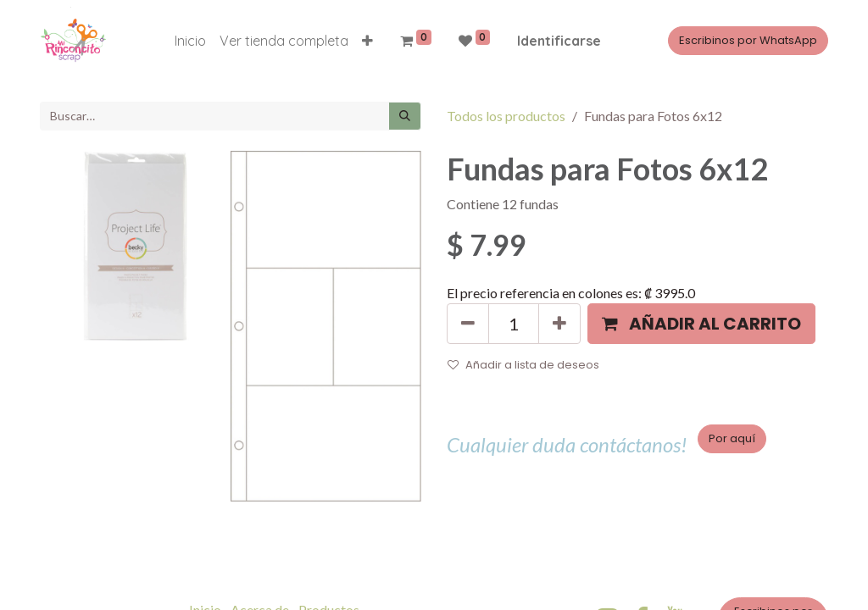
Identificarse (559, 41)
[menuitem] (190, 41)
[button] (367, 41)
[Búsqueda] (405, 116)
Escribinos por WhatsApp (748, 40)
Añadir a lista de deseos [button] (523, 365)
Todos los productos (506, 116)
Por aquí (732, 438)
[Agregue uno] (559, 324)
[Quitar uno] (468, 324)
